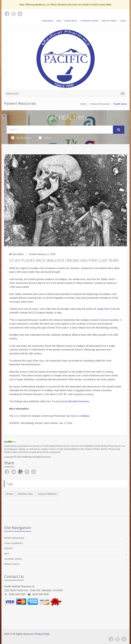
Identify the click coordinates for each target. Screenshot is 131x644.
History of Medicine (47, 494)
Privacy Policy (12, 564)
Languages (47, 21)
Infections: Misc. (26, 494)
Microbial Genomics (79, 401)
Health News (21, 138)
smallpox (85, 416)
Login (123, 21)
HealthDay (27, 457)
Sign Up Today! (109, 21)
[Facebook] (111, 639)
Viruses (9, 494)
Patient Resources (100, 104)
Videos (45, 138)
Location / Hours (90, 21)
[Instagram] (118, 639)
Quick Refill (71, 21)
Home (83, 104)
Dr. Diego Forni (102, 309)
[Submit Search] (119, 130)
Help (59, 21)
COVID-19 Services (13, 543)
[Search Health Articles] (60, 130)
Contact (9, 548)
